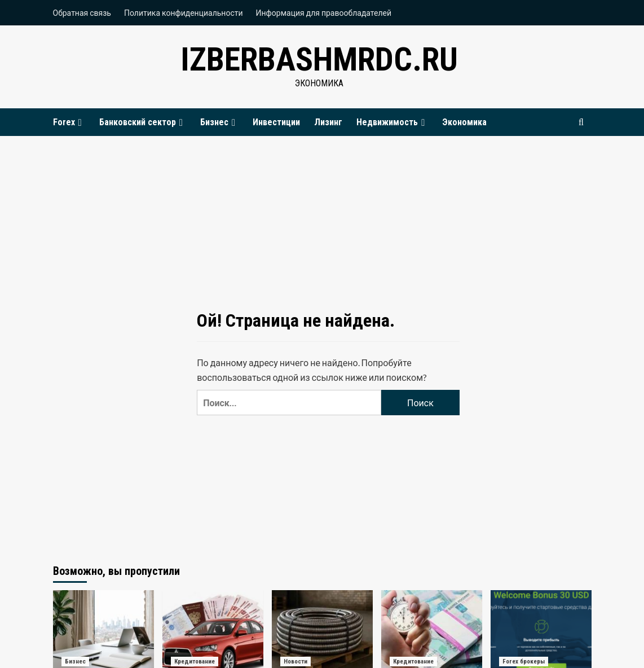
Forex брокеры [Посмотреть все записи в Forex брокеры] (524, 662)
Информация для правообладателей (324, 13)
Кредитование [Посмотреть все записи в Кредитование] (195, 662)
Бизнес (219, 122)
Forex (69, 122)
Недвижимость (392, 122)
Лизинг (328, 122)
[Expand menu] (80, 123)
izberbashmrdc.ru (319, 59)
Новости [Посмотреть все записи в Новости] (295, 662)
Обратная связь (82, 13)
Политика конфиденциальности (184, 13)
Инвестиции (276, 122)
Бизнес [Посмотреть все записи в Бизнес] (75, 662)
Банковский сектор (143, 122)
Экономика (464, 122)
